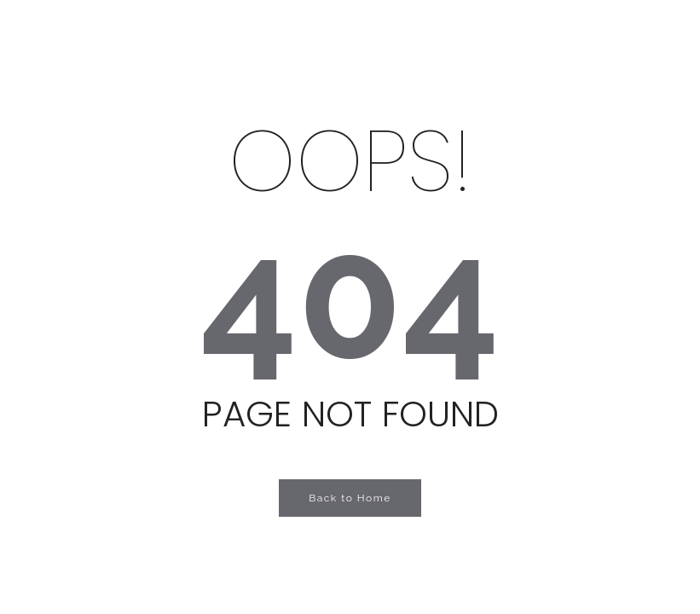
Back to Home (350, 498)
